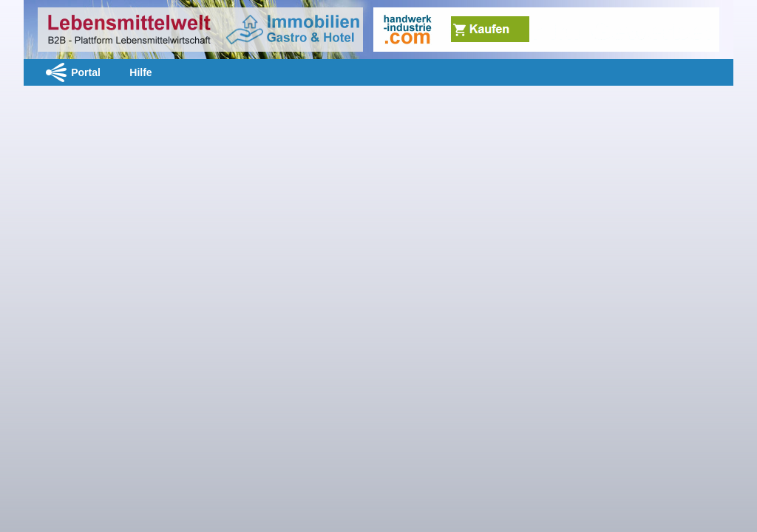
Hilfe (140, 72)
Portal (86, 72)
